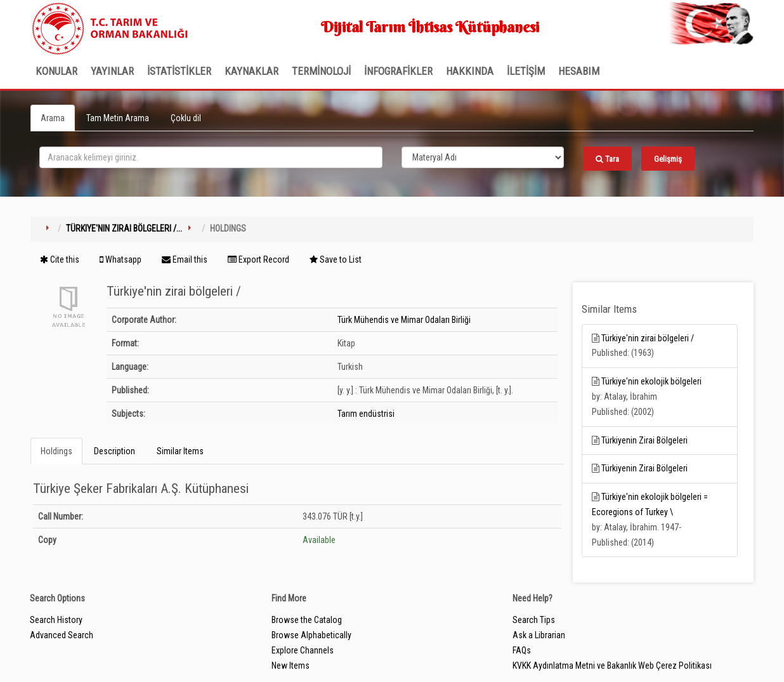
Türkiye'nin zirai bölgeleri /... (124, 228)
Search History (56, 620)
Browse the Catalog (307, 620)
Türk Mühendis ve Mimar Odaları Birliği (404, 320)
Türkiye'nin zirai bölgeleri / (648, 338)
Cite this (60, 259)
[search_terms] (211, 157)
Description (114, 451)
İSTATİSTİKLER (179, 71)
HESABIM (579, 71)
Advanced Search (62, 635)
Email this (185, 259)
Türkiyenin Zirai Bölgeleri (644, 440)
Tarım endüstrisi (366, 414)
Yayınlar (112, 71)
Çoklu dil (186, 118)
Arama (53, 118)
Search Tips (534, 620)
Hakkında (470, 71)
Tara (607, 159)
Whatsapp (121, 259)
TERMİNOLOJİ (321, 71)
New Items (291, 666)
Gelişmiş (668, 159)
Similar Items (180, 451)
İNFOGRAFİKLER (398, 71)
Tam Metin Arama (118, 118)
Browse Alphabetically (311, 635)
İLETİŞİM (526, 71)
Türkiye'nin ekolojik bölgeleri (651, 381)
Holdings (56, 451)
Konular (56, 71)
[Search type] (483, 157)
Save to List (336, 259)
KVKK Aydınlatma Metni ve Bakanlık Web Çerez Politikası (612, 666)
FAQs (522, 650)
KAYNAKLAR (252, 71)
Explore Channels (303, 650)
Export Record (258, 259)
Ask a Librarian (539, 635)
